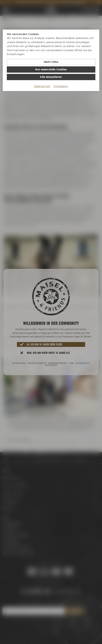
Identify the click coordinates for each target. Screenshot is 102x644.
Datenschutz (42, 86)
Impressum (61, 86)
